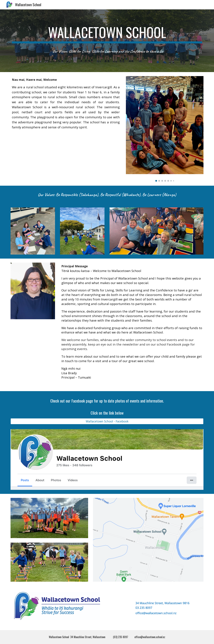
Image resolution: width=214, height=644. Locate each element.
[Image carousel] (165, 129)
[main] (107, 34)
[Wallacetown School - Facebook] (107, 421)
